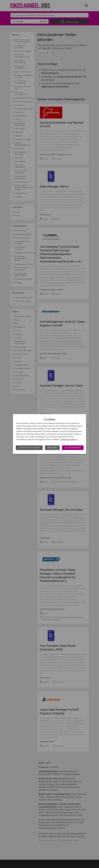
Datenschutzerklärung (69, 440)
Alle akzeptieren (73, 448)
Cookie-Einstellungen (29, 448)
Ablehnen (52, 448)
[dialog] (50, 434)
